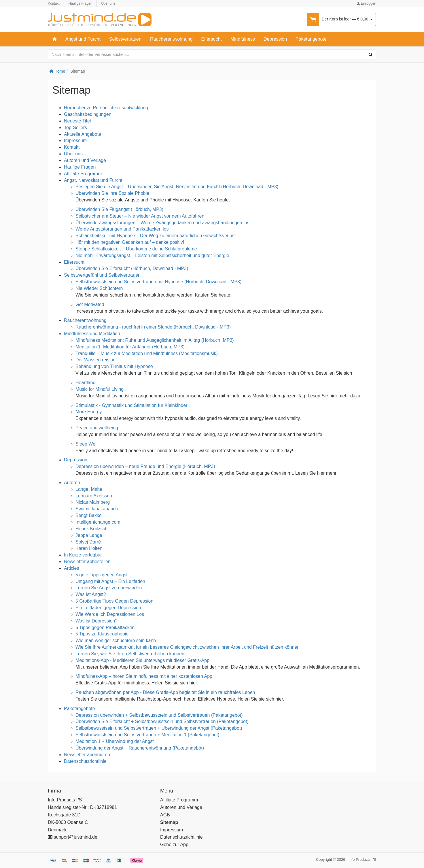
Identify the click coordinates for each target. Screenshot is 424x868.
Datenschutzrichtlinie (85, 761)
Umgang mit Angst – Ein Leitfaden (110, 581)
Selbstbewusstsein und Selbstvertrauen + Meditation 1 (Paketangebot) (147, 735)
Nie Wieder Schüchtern (99, 288)
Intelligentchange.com (98, 522)
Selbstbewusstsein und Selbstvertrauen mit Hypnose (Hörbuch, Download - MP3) (158, 282)
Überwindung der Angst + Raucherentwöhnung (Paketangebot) (140, 748)
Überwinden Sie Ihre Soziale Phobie (112, 193)
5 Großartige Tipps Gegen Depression (114, 601)
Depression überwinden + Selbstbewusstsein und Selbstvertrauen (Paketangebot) (159, 715)
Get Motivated (90, 304)
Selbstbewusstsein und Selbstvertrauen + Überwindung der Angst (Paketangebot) (159, 728)
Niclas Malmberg (93, 502)
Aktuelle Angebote (83, 134)
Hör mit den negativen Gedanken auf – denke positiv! (130, 242)
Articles (71, 568)
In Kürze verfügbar (83, 555)
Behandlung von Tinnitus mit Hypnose (114, 366)
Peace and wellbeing (97, 428)
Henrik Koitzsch (91, 529)
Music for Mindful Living (100, 389)
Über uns (108, 3)
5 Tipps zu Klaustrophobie (102, 634)
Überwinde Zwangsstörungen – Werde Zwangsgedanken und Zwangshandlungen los (162, 223)
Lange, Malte (89, 489)
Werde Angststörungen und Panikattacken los (122, 229)
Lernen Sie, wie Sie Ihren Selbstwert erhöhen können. (130, 654)
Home (57, 71)
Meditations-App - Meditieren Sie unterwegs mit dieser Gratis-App (142, 660)
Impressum (75, 140)
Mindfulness (243, 39)
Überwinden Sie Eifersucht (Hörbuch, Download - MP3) (132, 268)
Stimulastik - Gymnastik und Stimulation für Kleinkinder (131, 405)
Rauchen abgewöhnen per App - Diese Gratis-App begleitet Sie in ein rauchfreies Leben (165, 692)
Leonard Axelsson (94, 496)
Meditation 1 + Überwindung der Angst (115, 741)
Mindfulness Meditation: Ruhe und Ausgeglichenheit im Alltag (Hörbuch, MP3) (155, 340)
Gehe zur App (174, 845)
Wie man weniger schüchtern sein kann (116, 640)
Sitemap (169, 822)
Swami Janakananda (97, 509)
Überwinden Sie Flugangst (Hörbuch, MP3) (119, 209)
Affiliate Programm (83, 174)
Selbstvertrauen (125, 39)
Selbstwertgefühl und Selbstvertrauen (102, 275)
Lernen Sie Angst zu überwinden (109, 588)
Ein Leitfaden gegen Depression (108, 608)
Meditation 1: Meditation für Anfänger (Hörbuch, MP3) (130, 347)
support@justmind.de (73, 837)
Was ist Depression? (96, 621)
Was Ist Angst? (91, 594)
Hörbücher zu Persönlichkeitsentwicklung (106, 108)
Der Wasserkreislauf (96, 360)
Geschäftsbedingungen (88, 114)
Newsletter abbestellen (87, 562)
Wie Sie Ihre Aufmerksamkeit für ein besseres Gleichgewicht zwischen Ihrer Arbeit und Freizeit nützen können (188, 647)
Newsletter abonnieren (87, 755)
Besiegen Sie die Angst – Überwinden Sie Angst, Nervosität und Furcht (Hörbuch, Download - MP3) (177, 187)
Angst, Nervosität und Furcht (93, 180)
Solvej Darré (88, 542)
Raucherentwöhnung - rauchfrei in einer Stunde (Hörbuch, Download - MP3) (153, 327)
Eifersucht (212, 39)
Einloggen (366, 3)
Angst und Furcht (83, 39)
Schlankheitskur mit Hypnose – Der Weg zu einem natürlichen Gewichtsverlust (156, 236)
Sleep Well (86, 444)
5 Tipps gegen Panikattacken (105, 628)
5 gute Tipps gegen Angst (103, 575)
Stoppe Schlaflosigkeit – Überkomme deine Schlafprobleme (136, 249)
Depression (275, 39)
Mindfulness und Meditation (92, 334)
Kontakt (54, 3)
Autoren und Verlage (85, 160)
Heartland (85, 383)
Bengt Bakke (89, 515)
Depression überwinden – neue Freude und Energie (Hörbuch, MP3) (145, 466)
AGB (165, 815)
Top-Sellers (75, 128)
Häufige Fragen (81, 3)
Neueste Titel (77, 121)
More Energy (89, 412)
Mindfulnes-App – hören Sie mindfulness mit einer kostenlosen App (144, 676)
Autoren (72, 483)
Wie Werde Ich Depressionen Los (110, 614)
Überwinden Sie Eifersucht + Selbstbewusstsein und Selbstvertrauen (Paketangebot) (162, 721)
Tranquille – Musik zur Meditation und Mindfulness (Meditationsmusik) (147, 353)
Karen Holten (89, 548)
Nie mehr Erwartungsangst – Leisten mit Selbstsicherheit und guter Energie (152, 255)
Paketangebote (311, 39)
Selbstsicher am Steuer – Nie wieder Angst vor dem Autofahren (140, 216)
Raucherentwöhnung (171, 39)
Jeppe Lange (89, 535)
